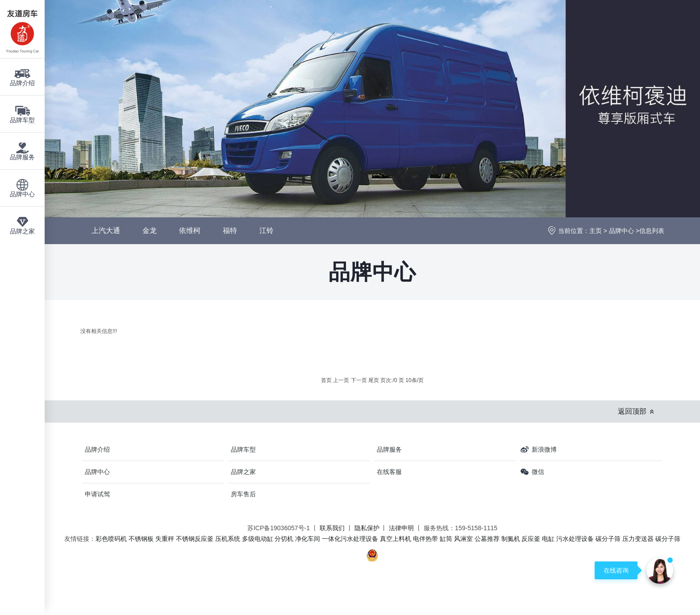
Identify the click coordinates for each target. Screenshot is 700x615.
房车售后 (243, 494)
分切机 (284, 539)
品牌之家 (243, 472)
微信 (538, 472)
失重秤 (165, 539)
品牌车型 (243, 449)
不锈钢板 (141, 539)
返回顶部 (632, 411)
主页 (596, 231)
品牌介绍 (97, 449)
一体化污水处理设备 (350, 539)
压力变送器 (638, 539)
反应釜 (531, 539)
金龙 (150, 231)
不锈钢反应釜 (195, 539)
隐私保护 (367, 528)
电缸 (548, 539)
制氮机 (511, 539)
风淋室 (463, 539)
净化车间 (308, 539)
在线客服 (389, 472)
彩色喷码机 (111, 539)
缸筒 (446, 539)
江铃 (267, 231)
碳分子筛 (608, 539)
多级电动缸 (258, 539)
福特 (230, 231)
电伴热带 (425, 539)
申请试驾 (97, 494)
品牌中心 (621, 231)
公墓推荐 (487, 539)
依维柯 (190, 231)
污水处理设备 (575, 539)
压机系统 (228, 539)
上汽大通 (106, 231)
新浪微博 (544, 449)
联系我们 (332, 528)
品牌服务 (389, 449)
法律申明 (401, 528)
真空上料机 (396, 539)
